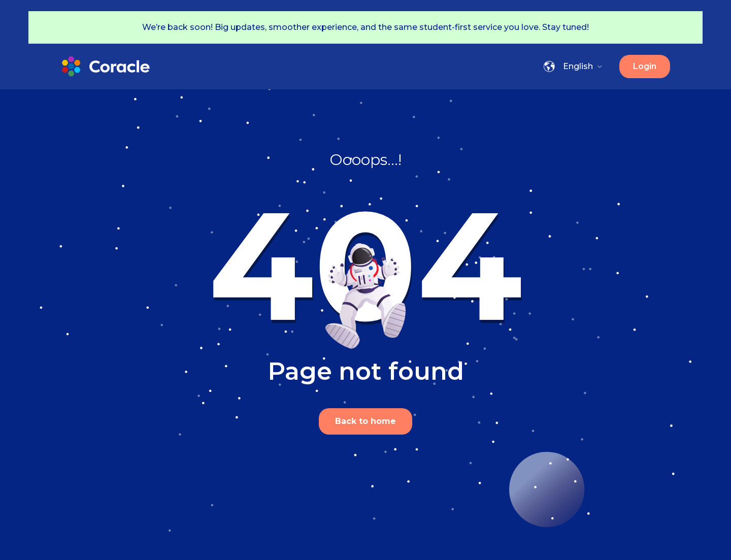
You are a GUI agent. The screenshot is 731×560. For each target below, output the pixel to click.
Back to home (365, 421)
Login (645, 66)
